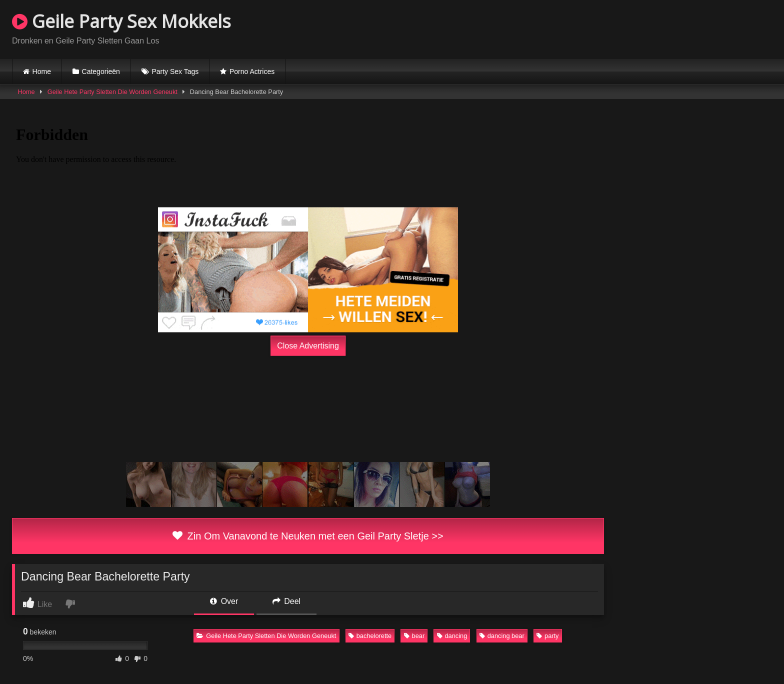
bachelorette (370, 636)
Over (224, 601)
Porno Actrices (252, 71)
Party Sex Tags (175, 71)
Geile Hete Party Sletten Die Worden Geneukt (112, 92)
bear (414, 636)
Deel (286, 601)
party (547, 636)
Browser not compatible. (655, 28)
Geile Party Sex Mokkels (121, 21)
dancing (452, 636)
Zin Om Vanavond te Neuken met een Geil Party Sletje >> (308, 536)
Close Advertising (308, 346)
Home (42, 71)
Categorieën (101, 71)
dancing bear (502, 636)
